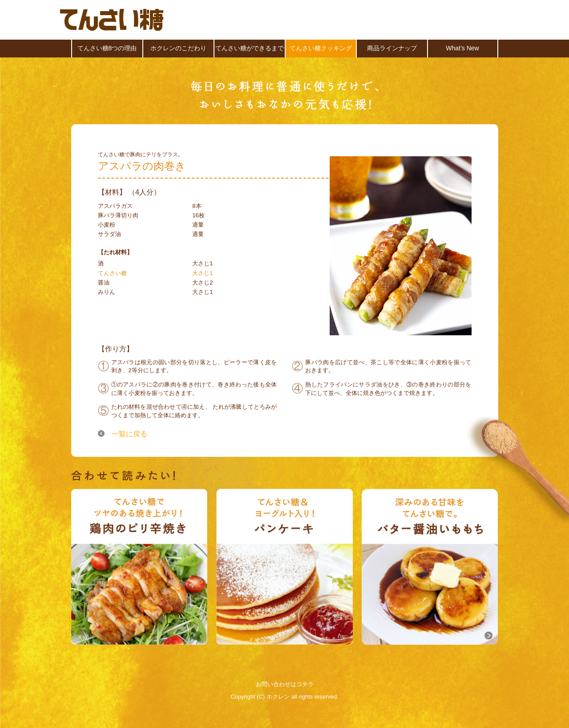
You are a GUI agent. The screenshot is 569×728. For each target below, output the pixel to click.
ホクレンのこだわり (178, 48)
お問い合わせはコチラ (285, 684)
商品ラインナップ (392, 48)
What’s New (462, 48)
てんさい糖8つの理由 (107, 48)
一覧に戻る (129, 433)
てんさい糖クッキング (321, 48)
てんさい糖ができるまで (250, 48)
